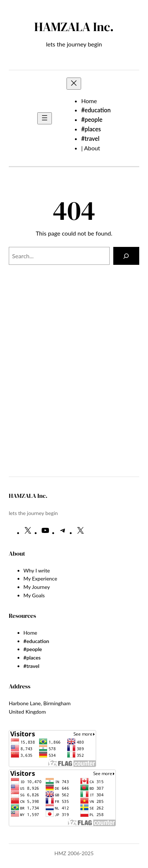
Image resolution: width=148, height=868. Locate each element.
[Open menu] (45, 118)
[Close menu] (74, 84)
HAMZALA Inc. (74, 27)
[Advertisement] (78, 392)
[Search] (126, 256)
